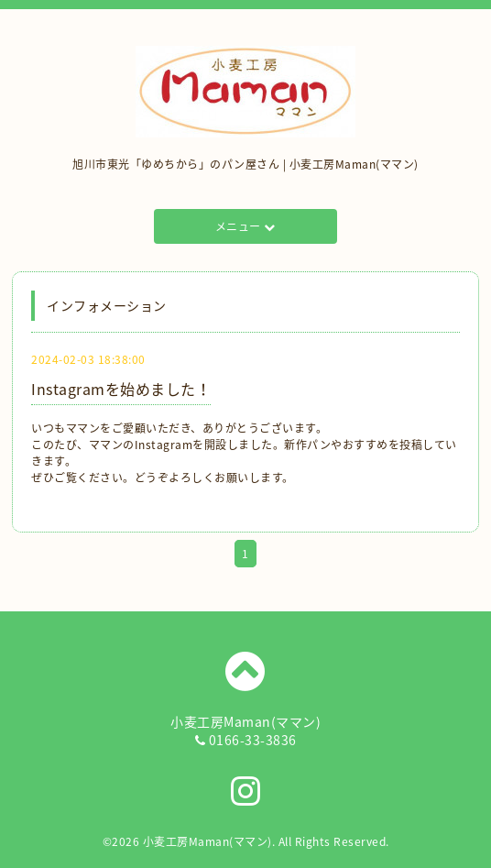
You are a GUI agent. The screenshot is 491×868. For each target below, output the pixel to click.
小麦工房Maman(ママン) (207, 841)
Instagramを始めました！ (121, 389)
